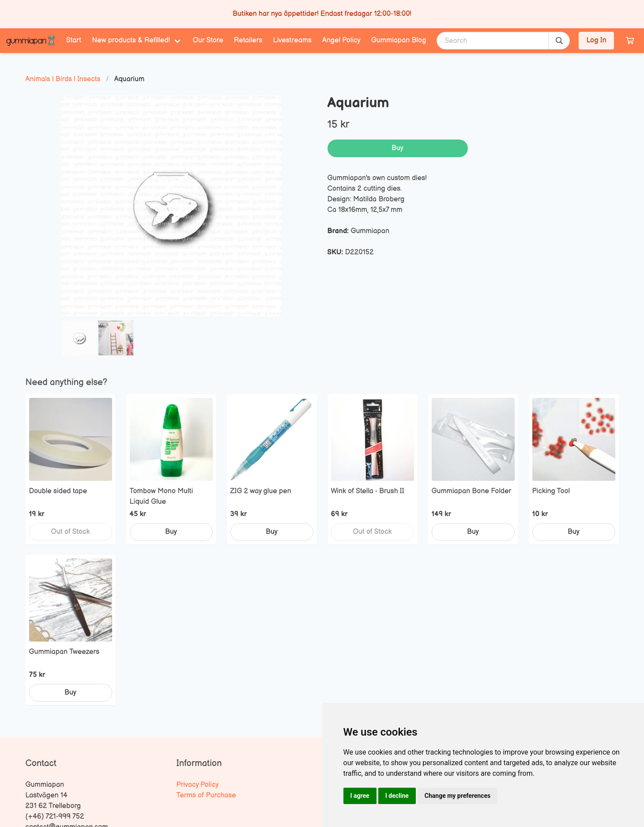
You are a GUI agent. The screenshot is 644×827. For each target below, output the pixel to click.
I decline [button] (397, 796)
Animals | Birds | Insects (63, 79)
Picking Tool (551, 491)
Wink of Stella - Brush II (368, 491)
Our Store (208, 40)
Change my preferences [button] (458, 796)
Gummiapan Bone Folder (472, 491)
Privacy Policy (198, 785)
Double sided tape (58, 491)
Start (74, 40)
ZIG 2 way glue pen (261, 491)
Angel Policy (341, 40)
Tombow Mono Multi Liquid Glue (162, 497)
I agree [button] (360, 796)
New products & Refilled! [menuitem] (131, 40)
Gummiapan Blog (399, 40)
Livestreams (292, 40)
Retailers (248, 40)
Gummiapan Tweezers (64, 652)
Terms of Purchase (206, 795)
